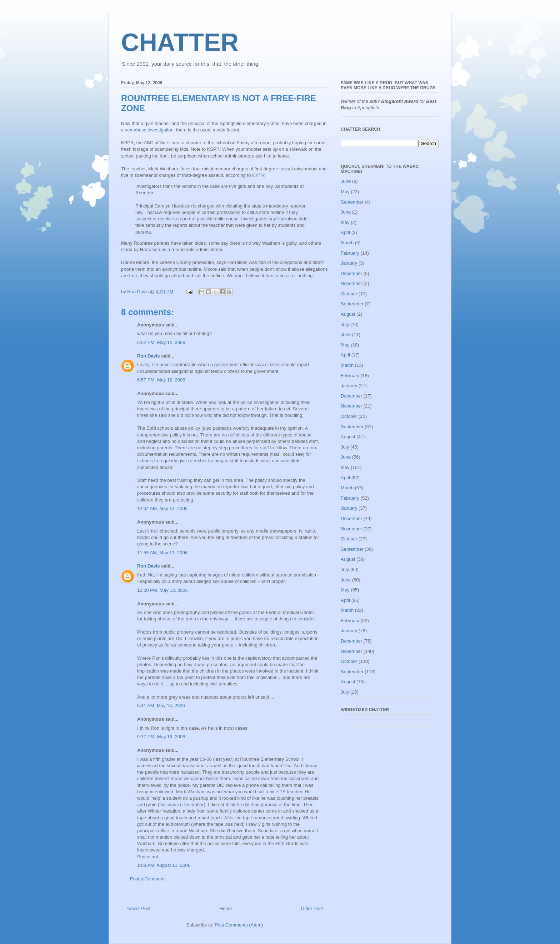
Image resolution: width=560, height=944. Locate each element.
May (345, 192)
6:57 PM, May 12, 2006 (161, 380)
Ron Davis (149, 356)
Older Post (312, 908)
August (348, 314)
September (352, 202)
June (346, 181)
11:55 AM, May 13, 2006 (162, 553)
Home (226, 908)
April (345, 232)
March (347, 243)
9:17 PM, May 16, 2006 (161, 737)
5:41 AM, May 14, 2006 (161, 706)
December (351, 273)
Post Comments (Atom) (239, 925)
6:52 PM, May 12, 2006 (161, 342)
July (345, 324)
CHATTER (180, 43)
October (349, 294)
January (349, 263)
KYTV (258, 175)
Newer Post (138, 908)
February (350, 253)
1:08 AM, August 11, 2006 (164, 865)
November (351, 283)
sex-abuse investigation (149, 130)
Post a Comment (147, 879)
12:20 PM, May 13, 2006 (162, 590)
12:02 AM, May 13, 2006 (162, 508)
